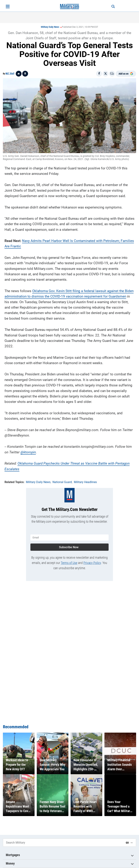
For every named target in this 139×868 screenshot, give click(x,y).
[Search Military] (63, 843)
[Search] (112, 7)
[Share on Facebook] (99, 74)
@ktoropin (28, 452)
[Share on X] (106, 74)
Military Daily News (50, 27)
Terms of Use (69, 562)
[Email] (112, 74)
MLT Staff (10, 73)
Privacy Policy (92, 562)
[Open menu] (8, 7)
